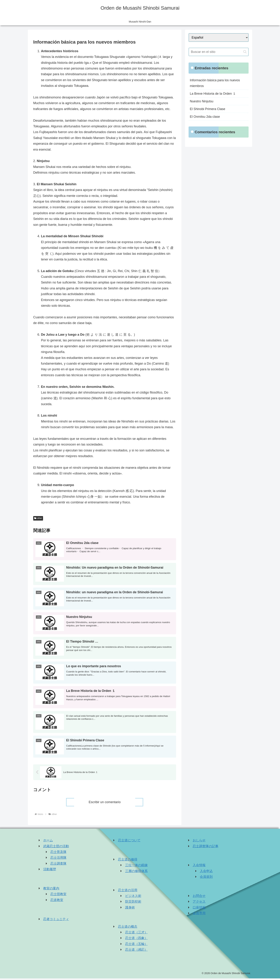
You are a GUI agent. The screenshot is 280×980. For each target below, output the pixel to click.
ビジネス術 (133, 897)
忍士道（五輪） (136, 945)
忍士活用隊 (58, 859)
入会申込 (206, 873)
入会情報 (199, 867)
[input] (219, 52)
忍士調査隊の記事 (206, 848)
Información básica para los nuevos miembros (215, 83)
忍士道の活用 (128, 892)
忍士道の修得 (128, 861)
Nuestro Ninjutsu (202, 101)
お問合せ (199, 897)
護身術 (130, 909)
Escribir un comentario (105, 804)
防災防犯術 (133, 903)
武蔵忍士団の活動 (56, 848)
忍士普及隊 (58, 854)
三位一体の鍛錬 (136, 867)
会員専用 (199, 915)
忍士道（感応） (136, 951)
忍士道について (129, 842)
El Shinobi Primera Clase (208, 109)
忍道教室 (57, 902)
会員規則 (206, 878)
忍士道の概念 (128, 928)
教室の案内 (51, 890)
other (38, 518)
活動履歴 (50, 871)
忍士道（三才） (136, 934)
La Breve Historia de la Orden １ (213, 94)
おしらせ (199, 842)
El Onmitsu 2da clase (205, 117)
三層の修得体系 (136, 873)
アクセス (199, 903)
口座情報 (199, 909)
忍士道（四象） (136, 940)
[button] (245, 52)
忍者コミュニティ (56, 921)
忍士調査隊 (58, 865)
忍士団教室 (58, 896)
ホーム (48, 842)
